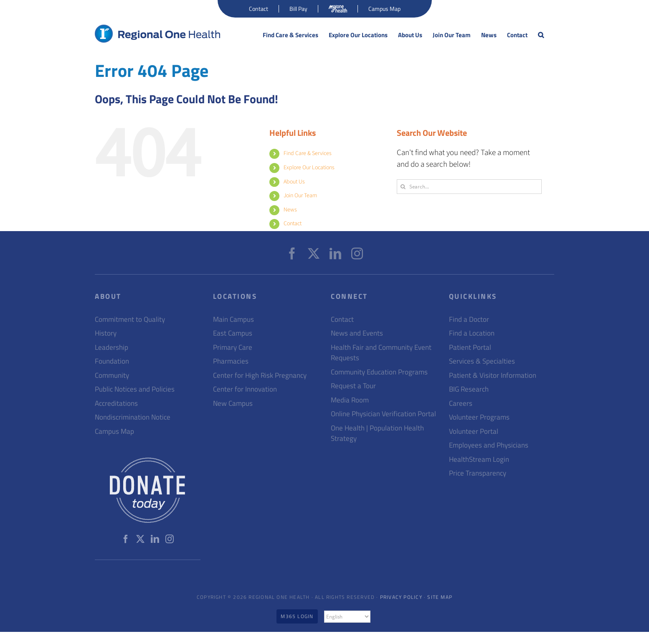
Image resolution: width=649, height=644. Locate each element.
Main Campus (233, 319)
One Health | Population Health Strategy (377, 434)
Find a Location (472, 333)
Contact (293, 224)
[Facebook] (292, 254)
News (290, 210)
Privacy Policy (401, 597)
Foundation (112, 361)
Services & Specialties (482, 361)
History (106, 333)
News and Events (357, 333)
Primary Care (233, 347)
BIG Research (469, 389)
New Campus (233, 403)
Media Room (350, 400)
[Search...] (469, 187)
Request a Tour (353, 386)
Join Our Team (300, 196)
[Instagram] (357, 254)
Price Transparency (478, 473)
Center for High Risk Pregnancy (260, 375)
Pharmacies (231, 361)
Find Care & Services (308, 153)
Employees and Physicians (489, 445)
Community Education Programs (379, 372)
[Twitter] (314, 254)
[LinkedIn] (335, 254)
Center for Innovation (245, 389)
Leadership (112, 347)
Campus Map (114, 431)
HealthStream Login (479, 459)
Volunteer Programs (479, 417)
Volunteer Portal (474, 431)
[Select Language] (347, 617)
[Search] (403, 187)
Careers (461, 403)
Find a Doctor (469, 319)
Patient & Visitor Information (493, 375)
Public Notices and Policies (135, 389)
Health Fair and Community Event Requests (381, 353)
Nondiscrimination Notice (133, 417)
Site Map (440, 597)
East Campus (233, 333)
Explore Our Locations (309, 168)
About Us (294, 182)
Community (112, 375)
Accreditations (116, 403)
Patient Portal (470, 347)
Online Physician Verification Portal (383, 414)
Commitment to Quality (130, 319)
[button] (541, 35)
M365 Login (297, 616)
